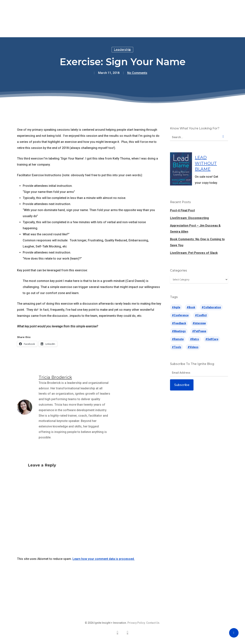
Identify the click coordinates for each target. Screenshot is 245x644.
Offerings (74, 11)
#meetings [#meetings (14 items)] (179, 331)
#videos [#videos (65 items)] (193, 347)
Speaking (96, 11)
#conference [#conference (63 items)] (180, 315)
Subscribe (182, 385)
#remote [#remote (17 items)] (178, 339)
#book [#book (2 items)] (191, 307)
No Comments (137, 73)
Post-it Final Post (182, 210)
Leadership (122, 50)
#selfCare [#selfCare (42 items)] (212, 339)
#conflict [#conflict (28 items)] (201, 315)
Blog (154, 11)
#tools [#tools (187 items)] (177, 347)
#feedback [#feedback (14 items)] (179, 323)
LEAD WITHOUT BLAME (206, 163)
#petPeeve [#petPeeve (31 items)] (199, 331)
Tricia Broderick (55, 377)
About (169, 11)
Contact (188, 11)
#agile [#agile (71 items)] (176, 307)
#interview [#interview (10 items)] (199, 323)
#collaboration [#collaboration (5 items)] (211, 307)
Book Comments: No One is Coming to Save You (197, 242)
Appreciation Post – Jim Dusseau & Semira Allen (195, 229)
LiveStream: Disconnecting (189, 218)
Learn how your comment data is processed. (104, 559)
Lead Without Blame (127, 11)
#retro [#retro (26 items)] (195, 339)
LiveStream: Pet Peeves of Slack (194, 253)
